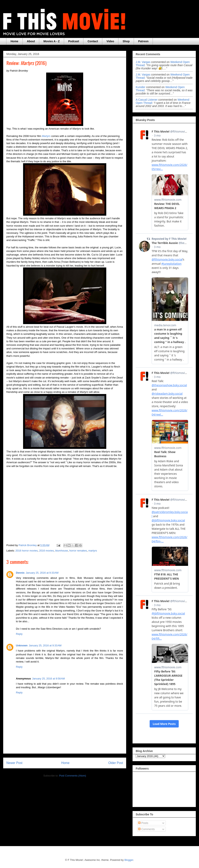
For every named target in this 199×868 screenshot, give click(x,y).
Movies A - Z (51, 41)
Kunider (140, 87)
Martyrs (46, 136)
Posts (143, 823)
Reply (19, 634)
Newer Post (14, 763)
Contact (93, 41)
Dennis (20, 573)
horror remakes (78, 551)
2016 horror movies (27, 551)
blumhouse (62, 551)
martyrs (93, 551)
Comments (146, 829)
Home (14, 41)
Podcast (74, 41)
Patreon (143, 41)
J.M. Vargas (143, 62)
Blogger (129, 860)
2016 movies (47, 551)
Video (110, 41)
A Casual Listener (147, 100)
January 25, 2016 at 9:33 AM (42, 573)
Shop (126, 41)
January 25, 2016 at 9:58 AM (48, 679)
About (31, 41)
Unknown (22, 645)
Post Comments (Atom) (73, 776)
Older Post (116, 763)
